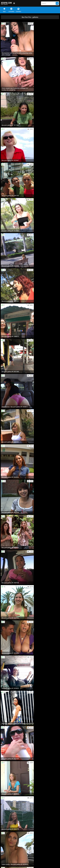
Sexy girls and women (7, 3)
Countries (18, 10)
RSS (37, 859)
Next (55, 730)
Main (4, 10)
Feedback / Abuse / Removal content (12, 858)
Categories (11, 10)
